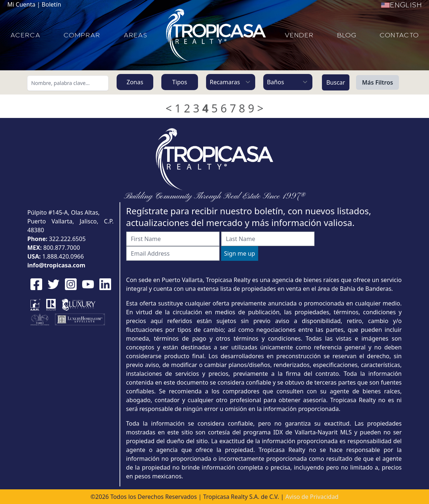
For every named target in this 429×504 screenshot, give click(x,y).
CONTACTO (399, 35)
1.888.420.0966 (63, 256)
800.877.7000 (62, 248)
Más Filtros (377, 82)
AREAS (135, 35)
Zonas (135, 82)
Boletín (52, 4)
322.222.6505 (67, 239)
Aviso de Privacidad (312, 497)
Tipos (180, 82)
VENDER (299, 35)
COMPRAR (82, 35)
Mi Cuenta (21, 4)
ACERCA (25, 35)
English (401, 5)
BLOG (347, 35)
